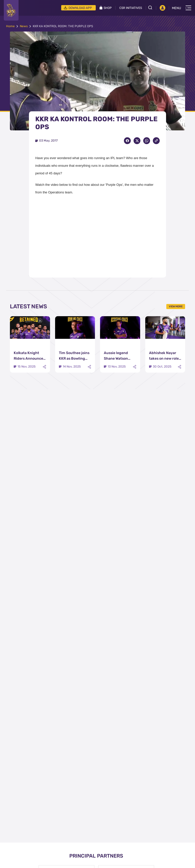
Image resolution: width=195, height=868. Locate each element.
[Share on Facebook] (127, 141)
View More (176, 307)
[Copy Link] (156, 141)
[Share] (44, 367)
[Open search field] (152, 8)
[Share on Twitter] (137, 141)
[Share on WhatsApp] (147, 141)
